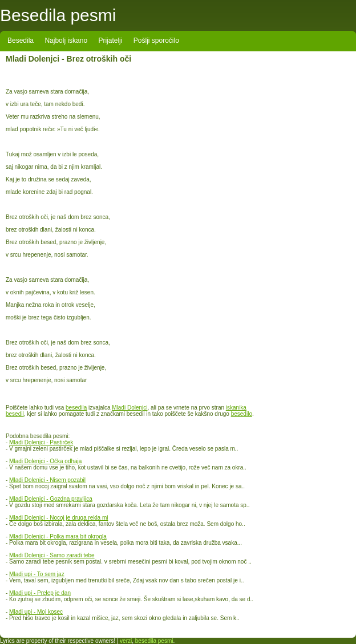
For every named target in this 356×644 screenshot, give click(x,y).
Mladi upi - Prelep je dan (40, 593)
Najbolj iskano (66, 40)
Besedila (21, 40)
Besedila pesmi (58, 15)
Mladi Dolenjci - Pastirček (41, 442)
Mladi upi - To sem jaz (37, 574)
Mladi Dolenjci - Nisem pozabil (47, 480)
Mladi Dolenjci (130, 408)
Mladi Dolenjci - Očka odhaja (45, 461)
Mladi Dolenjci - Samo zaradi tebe (52, 555)
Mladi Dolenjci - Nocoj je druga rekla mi (58, 518)
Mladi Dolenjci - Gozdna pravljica (51, 499)
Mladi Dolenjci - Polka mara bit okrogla (58, 536)
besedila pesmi (154, 641)
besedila (76, 408)
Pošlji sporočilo (156, 40)
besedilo (242, 414)
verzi (126, 641)
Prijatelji (110, 40)
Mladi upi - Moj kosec (36, 612)
